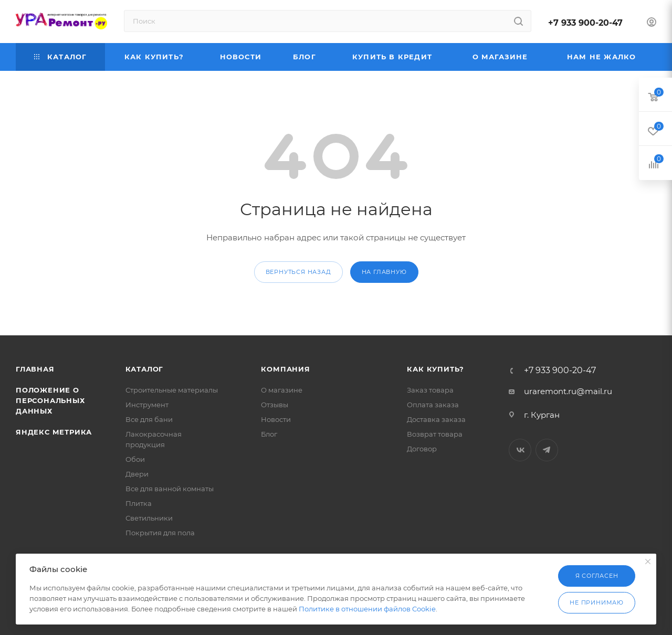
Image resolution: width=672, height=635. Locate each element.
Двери (137, 474)
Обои (135, 459)
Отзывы (275, 405)
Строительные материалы (172, 390)
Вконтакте (520, 450)
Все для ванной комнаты (170, 489)
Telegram (547, 450)
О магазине (282, 390)
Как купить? (435, 369)
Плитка (139, 503)
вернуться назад (298, 272)
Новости (276, 419)
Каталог (145, 369)
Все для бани (149, 419)
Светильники (149, 518)
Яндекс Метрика (54, 432)
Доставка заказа (436, 419)
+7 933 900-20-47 (585, 23)
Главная (35, 369)
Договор (422, 449)
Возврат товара (435, 434)
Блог (269, 434)
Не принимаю (597, 602)
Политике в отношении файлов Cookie (367, 609)
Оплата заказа (433, 405)
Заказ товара (430, 390)
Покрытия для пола (160, 533)
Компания (285, 369)
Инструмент (147, 405)
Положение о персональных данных (50, 400)
